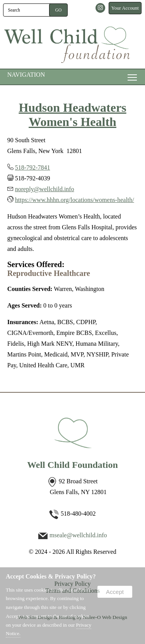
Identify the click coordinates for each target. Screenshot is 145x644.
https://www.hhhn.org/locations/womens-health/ (75, 200)
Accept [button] (115, 592)
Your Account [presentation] (125, 8)
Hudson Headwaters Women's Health (72, 115)
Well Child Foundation (72, 465)
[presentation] (101, 8)
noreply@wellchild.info (45, 189)
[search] (27, 10)
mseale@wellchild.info (78, 535)
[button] (59, 10)
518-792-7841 (33, 167)
